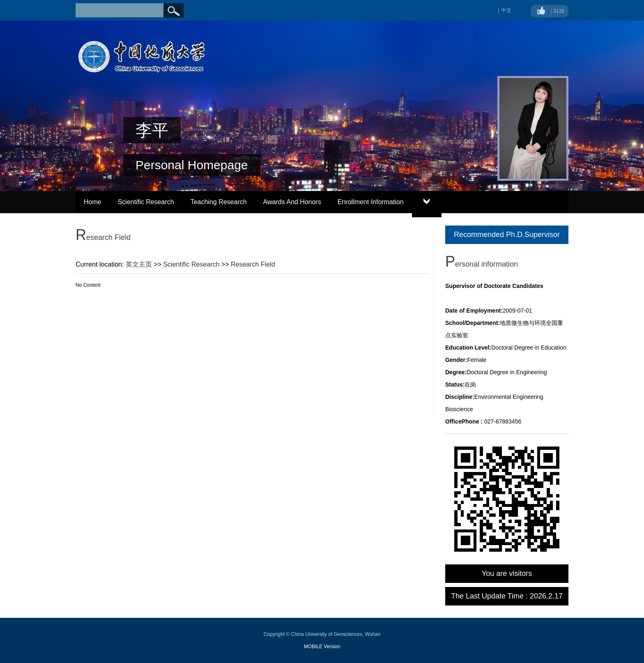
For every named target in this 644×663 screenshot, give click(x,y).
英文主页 (139, 264)
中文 (506, 10)
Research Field (253, 264)
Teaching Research (219, 202)
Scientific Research (146, 202)
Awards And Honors (292, 202)
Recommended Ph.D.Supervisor (507, 235)
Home (93, 202)
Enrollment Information (371, 202)
